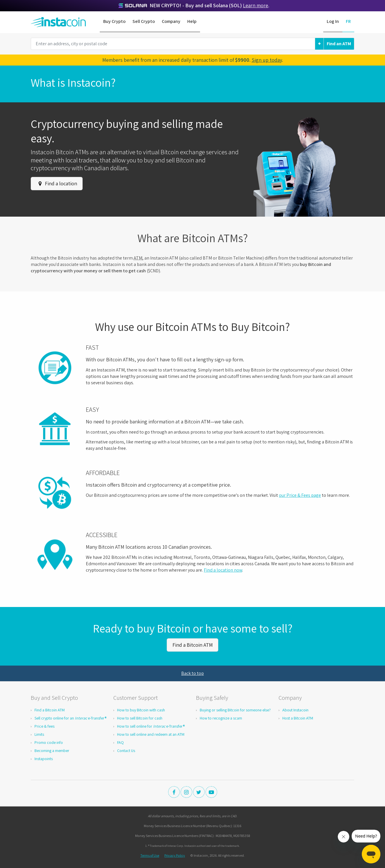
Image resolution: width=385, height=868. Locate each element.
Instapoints (44, 758)
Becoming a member (52, 750)
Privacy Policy (175, 855)
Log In (333, 21)
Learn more (256, 5)
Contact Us (126, 750)
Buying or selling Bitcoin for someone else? (235, 709)
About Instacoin (295, 709)
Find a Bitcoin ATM (193, 645)
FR (348, 21)
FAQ (120, 742)
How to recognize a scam (221, 717)
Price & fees (45, 726)
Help (192, 21)
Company (171, 21)
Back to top (192, 673)
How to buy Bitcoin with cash (141, 709)
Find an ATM (339, 44)
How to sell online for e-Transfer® (151, 726)
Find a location (57, 183)
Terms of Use (150, 855)
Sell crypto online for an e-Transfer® (70, 717)
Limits (39, 734)
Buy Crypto (114, 21)
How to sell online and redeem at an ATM (151, 734)
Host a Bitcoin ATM (298, 717)
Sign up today (267, 60)
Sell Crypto (144, 21)
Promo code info (49, 742)
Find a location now (223, 570)
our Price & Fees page (300, 495)
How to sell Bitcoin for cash (140, 717)
